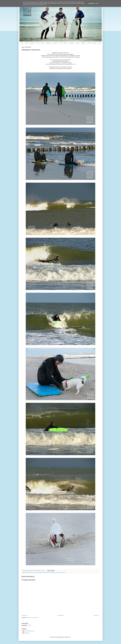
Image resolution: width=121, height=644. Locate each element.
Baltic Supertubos (29, 572)
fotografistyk (27, 633)
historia (65, 43)
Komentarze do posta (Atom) (33, 618)
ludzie (78, 43)
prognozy (32, 43)
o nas (22, 43)
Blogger (69, 637)
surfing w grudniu (52, 572)
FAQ (99, 43)
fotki (38, 43)
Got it (97, 3)
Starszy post (96, 615)
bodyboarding (35, 572)
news (27, 43)
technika (55, 43)
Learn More (91, 3)
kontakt (94, 43)
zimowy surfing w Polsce (60, 572)
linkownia (72, 43)
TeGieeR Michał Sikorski (29, 631)
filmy (42, 43)
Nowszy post (25, 615)
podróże (83, 43)
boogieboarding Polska (42, 572)
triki (60, 43)
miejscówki (48, 43)
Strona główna (61, 615)
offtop (89, 43)
